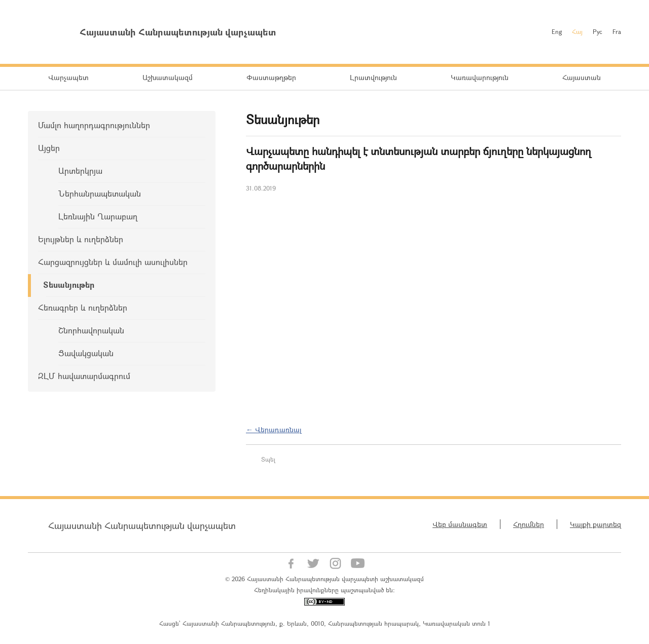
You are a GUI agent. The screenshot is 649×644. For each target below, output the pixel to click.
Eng (557, 31)
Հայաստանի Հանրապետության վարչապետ (142, 525)
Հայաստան (582, 77)
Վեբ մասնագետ (460, 524)
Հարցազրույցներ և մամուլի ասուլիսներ (113, 262)
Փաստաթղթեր (271, 77)
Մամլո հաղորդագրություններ (94, 125)
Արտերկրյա (80, 171)
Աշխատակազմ (168, 77)
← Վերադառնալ (274, 429)
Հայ (577, 31)
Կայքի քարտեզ (596, 524)
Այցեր (49, 148)
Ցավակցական (86, 353)
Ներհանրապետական (100, 193)
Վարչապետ (68, 77)
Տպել (268, 459)
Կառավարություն (480, 77)
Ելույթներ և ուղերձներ (81, 239)
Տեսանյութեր (69, 285)
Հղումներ (529, 524)
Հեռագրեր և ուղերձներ (83, 307)
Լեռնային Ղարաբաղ (98, 216)
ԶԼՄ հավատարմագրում (84, 376)
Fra (617, 31)
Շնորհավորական (91, 330)
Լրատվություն (373, 77)
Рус (598, 31)
